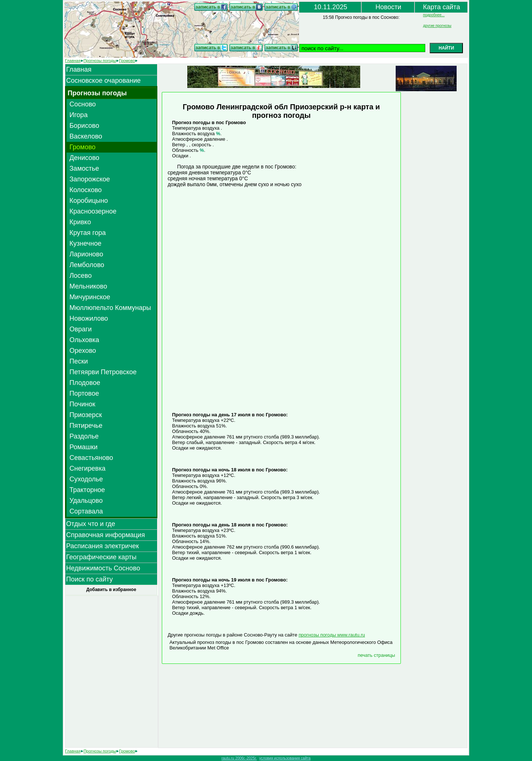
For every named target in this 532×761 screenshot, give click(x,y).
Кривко (80, 222)
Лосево (81, 276)
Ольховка (84, 340)
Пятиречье (86, 426)
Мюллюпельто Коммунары (110, 308)
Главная (73, 61)
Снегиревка (87, 468)
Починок (82, 404)
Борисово (84, 126)
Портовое (84, 393)
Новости (388, 7)
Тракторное (87, 490)
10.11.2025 (331, 7)
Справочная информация (105, 535)
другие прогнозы (437, 26)
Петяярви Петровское (103, 372)
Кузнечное (85, 243)
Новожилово (89, 318)
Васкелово (86, 136)
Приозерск (86, 415)
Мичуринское (90, 297)
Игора (79, 115)
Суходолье (86, 479)
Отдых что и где (91, 524)
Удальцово (86, 501)
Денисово (84, 158)
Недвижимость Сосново (103, 568)
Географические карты (101, 557)
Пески (79, 361)
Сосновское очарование (103, 81)
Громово (127, 61)
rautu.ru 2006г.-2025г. (239, 758)
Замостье (84, 168)
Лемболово (87, 265)
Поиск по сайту (89, 579)
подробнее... (434, 15)
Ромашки (83, 447)
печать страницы (376, 655)
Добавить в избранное (111, 590)
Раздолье (84, 436)
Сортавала (86, 511)
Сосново (83, 104)
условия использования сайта (285, 758)
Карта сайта (441, 7)
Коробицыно (89, 201)
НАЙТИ (446, 48)
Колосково (86, 190)
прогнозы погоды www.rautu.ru (332, 635)
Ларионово (86, 254)
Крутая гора (88, 233)
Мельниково (88, 286)
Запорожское (90, 179)
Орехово (83, 351)
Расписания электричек (103, 546)
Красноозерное (93, 211)
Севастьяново (91, 458)
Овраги (81, 329)
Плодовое (85, 383)
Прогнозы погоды (100, 61)
